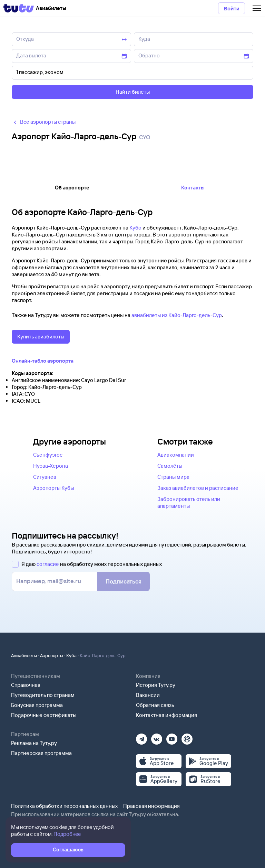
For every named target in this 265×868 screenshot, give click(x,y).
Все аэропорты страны (44, 122)
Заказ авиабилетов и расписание (198, 488)
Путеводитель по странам (43, 695)
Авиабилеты (24, 655)
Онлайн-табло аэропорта (43, 361)
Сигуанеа (45, 477)
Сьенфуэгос (48, 455)
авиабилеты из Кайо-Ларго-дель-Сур (177, 315)
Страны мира (173, 477)
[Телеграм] (141, 737)
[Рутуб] (187, 737)
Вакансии (148, 695)
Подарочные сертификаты (44, 715)
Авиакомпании (176, 455)
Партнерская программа (41, 753)
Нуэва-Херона (51, 466)
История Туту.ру (156, 685)
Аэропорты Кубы (53, 488)
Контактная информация (166, 715)
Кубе (135, 228)
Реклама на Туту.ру (34, 743)
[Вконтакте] (157, 737)
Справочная (26, 685)
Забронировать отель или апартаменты (189, 502)
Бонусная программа (37, 705)
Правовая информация (151, 806)
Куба (71, 655)
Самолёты (170, 466)
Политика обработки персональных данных (64, 806)
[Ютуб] (172, 737)
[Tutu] (19, 8)
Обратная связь (155, 705)
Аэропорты (52, 655)
